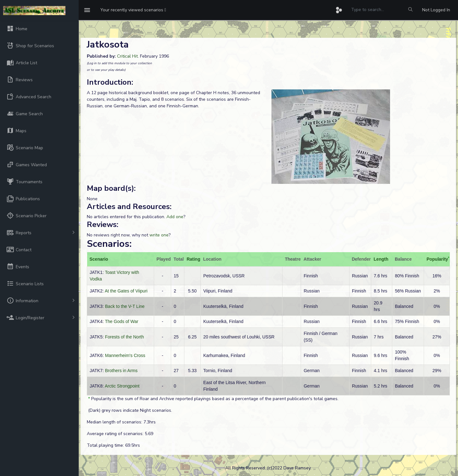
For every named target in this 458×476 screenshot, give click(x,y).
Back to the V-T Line (125, 306)
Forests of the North (125, 337)
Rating (193, 259)
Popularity (437, 259)
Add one (175, 217)
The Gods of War (122, 321)
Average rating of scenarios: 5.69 (120, 434)
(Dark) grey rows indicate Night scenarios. (129, 410)
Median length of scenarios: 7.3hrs (121, 422)
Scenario (99, 259)
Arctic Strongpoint (122, 386)
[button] (133, 10)
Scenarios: (109, 244)
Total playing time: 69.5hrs (113, 445)
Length (381, 259)
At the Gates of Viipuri (126, 291)
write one (159, 235)
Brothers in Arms (121, 371)
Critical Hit (127, 56)
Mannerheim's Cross (125, 355)
